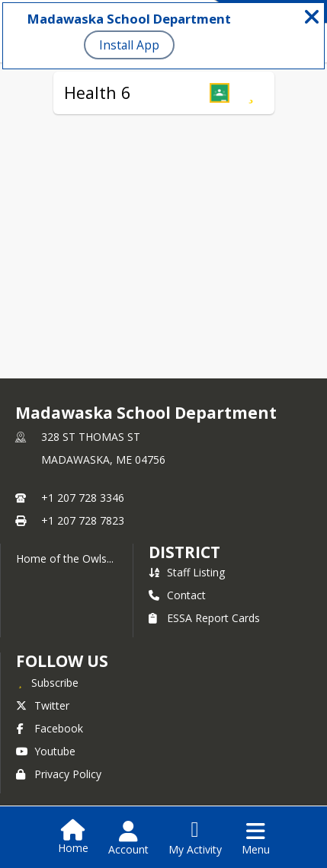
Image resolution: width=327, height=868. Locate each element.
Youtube (46, 751)
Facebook (50, 728)
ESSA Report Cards (204, 618)
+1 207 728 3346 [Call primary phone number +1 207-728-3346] (83, 498)
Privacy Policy (59, 774)
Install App (129, 45)
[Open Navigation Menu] (256, 838)
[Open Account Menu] (128, 838)
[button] (220, 93)
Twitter (43, 705)
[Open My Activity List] (195, 838)
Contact (177, 595)
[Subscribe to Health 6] (251, 93)
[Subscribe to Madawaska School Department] (47, 682)
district (184, 552)
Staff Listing (187, 572)
